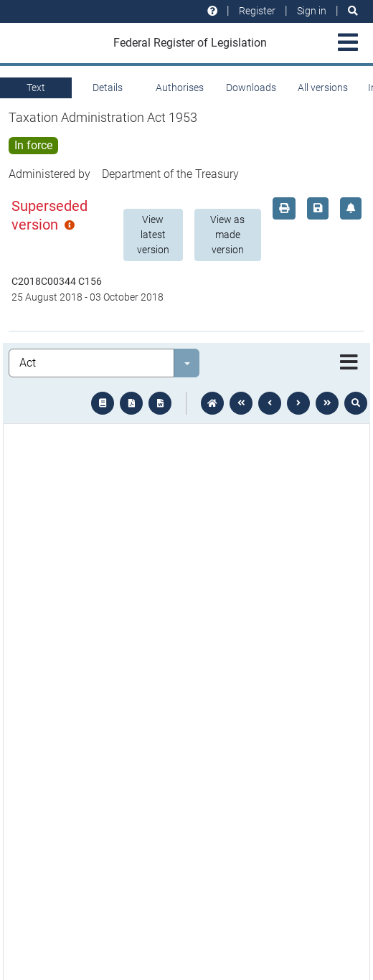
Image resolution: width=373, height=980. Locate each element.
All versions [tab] (323, 88)
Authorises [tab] (180, 88)
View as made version (227, 235)
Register (257, 11)
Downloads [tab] (251, 88)
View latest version (153, 235)
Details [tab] (108, 88)
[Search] (353, 11)
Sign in (312, 11)
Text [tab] (36, 88)
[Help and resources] (212, 11)
